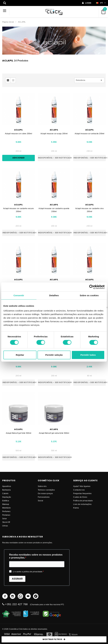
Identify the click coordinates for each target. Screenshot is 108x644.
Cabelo (5, 493)
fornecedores (44, 497)
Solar (4, 519)
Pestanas (6, 515)
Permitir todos (88, 355)
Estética (6, 501)
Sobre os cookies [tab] (89, 295)
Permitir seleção (54, 355)
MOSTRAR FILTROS (54, 639)
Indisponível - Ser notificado (54, 158)
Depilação (7, 497)
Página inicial (8, 22)
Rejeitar (20, 355)
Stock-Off (6, 522)
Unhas (5, 526)
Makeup (6, 504)
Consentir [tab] (19, 295)
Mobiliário (6, 508)
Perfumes (6, 511)
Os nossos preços (45, 493)
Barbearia (6, 490)
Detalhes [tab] (54, 295)
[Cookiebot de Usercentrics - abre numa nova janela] (91, 287)
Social (40, 501)
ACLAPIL (22, 22)
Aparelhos (7, 486)
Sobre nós (42, 486)
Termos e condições (46, 490)
